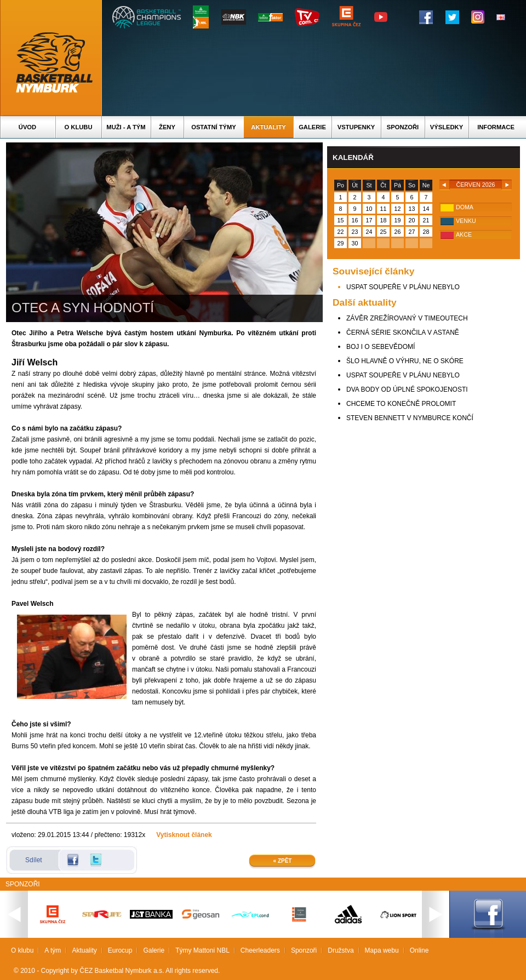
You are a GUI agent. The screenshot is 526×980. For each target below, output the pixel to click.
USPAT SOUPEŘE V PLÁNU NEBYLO (403, 287)
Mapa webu (382, 950)
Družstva (341, 950)
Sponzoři (403, 127)
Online (419, 950)
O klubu (79, 127)
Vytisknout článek (184, 835)
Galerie (312, 127)
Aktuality (268, 127)
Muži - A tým (126, 127)
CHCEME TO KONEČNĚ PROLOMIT (401, 404)
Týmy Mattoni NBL (202, 950)
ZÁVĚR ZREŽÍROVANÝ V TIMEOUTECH (407, 318)
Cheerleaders (260, 950)
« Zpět (283, 861)
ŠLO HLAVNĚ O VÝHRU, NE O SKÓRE (405, 361)
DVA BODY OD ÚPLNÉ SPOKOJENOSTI (407, 389)
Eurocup (120, 950)
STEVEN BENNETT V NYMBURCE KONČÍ (410, 418)
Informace (496, 127)
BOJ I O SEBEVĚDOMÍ (381, 347)
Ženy (167, 127)
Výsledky (447, 127)
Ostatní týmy (214, 127)
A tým (53, 950)
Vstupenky (356, 127)
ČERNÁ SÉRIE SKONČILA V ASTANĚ (403, 333)
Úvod (27, 127)
